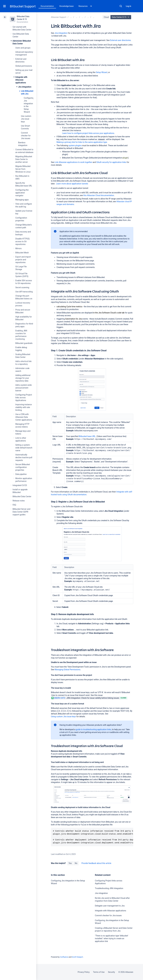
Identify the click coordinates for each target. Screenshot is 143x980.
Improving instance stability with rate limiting (24, 407)
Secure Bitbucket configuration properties (23, 467)
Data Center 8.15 (121, 17)
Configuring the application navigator (22, 193)
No (76, 863)
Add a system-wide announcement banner (24, 388)
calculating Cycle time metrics (69, 307)
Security (111, 972)
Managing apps (22, 200)
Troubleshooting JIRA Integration (109, 888)
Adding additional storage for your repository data (23, 378)
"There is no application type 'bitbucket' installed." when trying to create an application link (112, 938)
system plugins (75, 145)
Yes (70, 863)
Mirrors (18, 248)
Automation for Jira (74, 319)
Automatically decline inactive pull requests (24, 457)
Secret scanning (22, 287)
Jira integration (25, 87)
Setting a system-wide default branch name (24, 448)
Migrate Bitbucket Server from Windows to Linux (23, 169)
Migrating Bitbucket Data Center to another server (24, 159)
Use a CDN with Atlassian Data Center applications (24, 417)
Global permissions (24, 66)
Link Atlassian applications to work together (73, 162)
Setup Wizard (102, 72)
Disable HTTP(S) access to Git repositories (22, 241)
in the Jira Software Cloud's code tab (109, 313)
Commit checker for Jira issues (26, 136)
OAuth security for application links (111, 162)
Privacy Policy (84, 972)
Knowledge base (67, 6)
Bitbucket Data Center (22, 496)
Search (121, 6)
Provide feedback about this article (96, 863)
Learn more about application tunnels (72, 184)
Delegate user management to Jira (110, 906)
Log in (128, 6)
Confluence (64, 957)
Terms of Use (99, 972)
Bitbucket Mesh (22, 253)
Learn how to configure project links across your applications (88, 133)
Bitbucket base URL (87, 436)
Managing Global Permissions (67, 670)
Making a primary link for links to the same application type (82, 142)
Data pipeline (21, 474)
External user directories (120, 40)
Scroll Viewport (77, 957)
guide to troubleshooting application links (93, 729)
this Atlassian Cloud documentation (99, 195)
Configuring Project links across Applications (24, 398)
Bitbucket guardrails (24, 343)
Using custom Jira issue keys (63, 717)
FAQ (14, 505)
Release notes (19, 501)
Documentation (47, 6)
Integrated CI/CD (20, 485)
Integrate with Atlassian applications (21, 80)
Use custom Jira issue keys (26, 119)
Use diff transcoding (24, 292)
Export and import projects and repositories (23, 260)
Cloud (106, 17)
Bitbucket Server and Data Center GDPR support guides (21, 512)
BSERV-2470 (58, 698)
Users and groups (23, 48)
